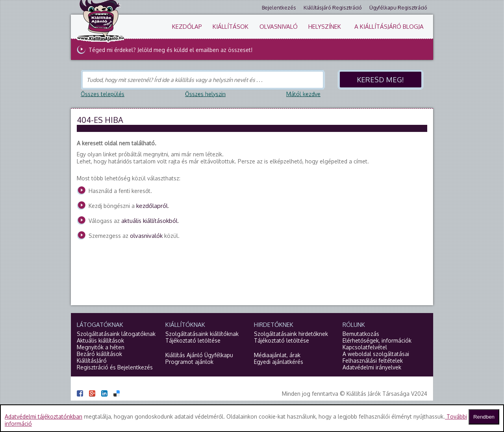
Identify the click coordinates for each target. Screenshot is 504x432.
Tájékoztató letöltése (193, 340)
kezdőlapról (152, 206)
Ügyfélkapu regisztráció (398, 7)
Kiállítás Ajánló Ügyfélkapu (199, 355)
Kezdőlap (187, 27)
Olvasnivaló (279, 27)
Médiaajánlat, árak (277, 355)
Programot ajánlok (189, 362)
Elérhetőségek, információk (377, 340)
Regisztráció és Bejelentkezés (115, 367)
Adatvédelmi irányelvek (372, 367)
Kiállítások (231, 27)
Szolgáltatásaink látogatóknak (116, 334)
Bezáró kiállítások (99, 354)
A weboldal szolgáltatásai (376, 354)
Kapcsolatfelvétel (365, 347)
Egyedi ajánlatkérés (279, 362)
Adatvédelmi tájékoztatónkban (44, 416)
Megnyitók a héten (101, 347)
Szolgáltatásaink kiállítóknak (202, 334)
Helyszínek (325, 27)
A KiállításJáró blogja (389, 27)
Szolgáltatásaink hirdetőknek (291, 334)
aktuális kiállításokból (149, 221)
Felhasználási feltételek (373, 361)
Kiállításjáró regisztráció (333, 7)
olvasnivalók (146, 236)
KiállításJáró (92, 361)
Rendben (484, 417)
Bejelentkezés (279, 7)
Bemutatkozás (361, 334)
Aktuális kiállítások (100, 340)
